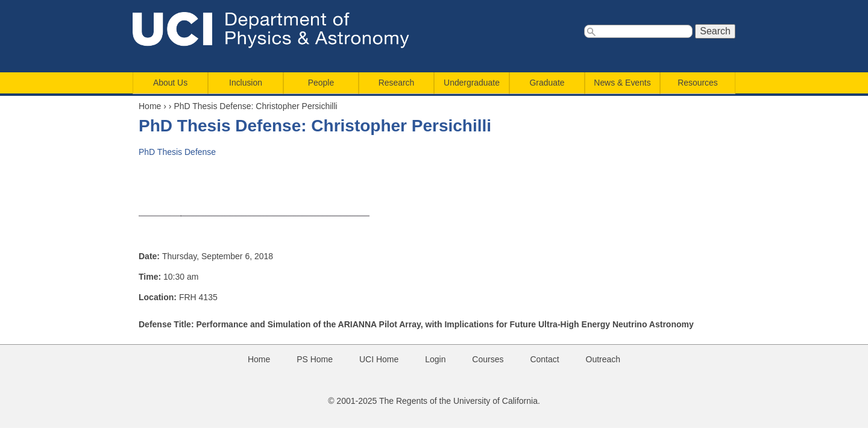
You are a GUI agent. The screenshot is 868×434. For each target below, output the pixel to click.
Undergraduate (472, 83)
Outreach (603, 359)
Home (150, 106)
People (321, 83)
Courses (488, 359)
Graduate (547, 83)
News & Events (622, 83)
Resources (697, 83)
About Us (170, 83)
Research (397, 83)
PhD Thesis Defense (177, 152)
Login (435, 359)
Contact (544, 359)
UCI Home (379, 359)
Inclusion (246, 83)
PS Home (315, 359)
